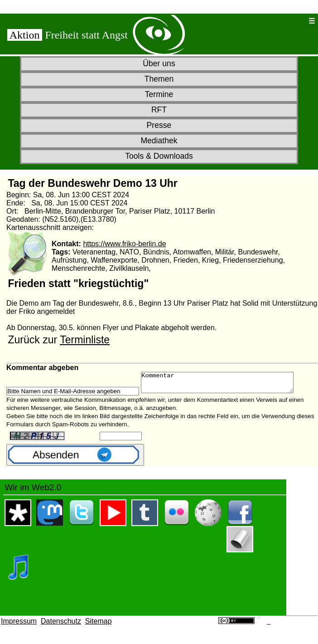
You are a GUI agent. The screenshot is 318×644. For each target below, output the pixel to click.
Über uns (159, 63)
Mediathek (159, 141)
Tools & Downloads (159, 156)
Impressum (19, 625)
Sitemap (99, 625)
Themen (159, 79)
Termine (159, 94)
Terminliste (85, 340)
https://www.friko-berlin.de (124, 244)
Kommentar (226, 385)
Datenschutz (61, 625)
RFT (159, 110)
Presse (159, 125)
